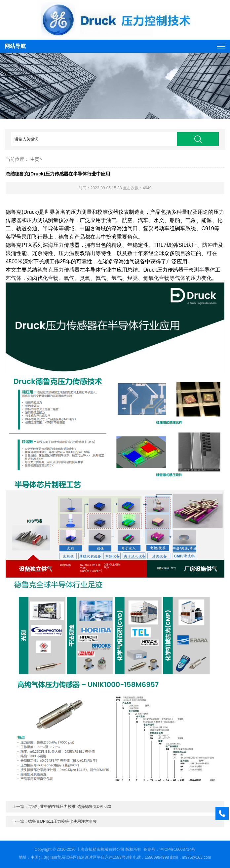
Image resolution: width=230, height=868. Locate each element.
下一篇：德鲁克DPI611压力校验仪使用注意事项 (55, 821)
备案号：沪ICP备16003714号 (169, 849)
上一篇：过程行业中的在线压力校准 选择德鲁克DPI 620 (62, 807)
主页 (35, 159)
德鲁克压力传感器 (58, 270)
